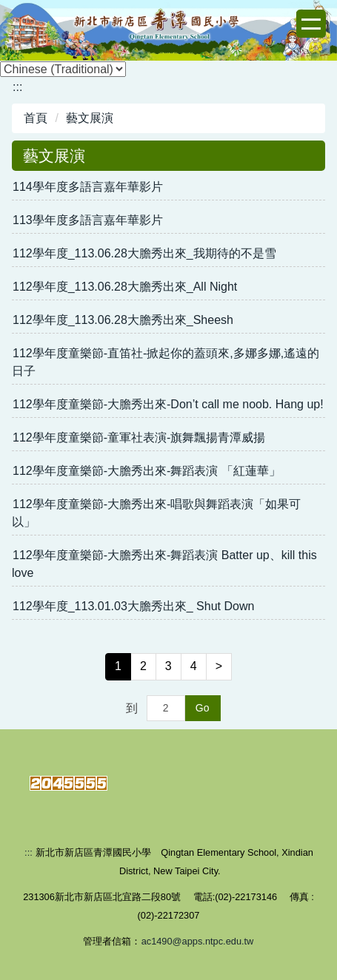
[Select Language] (63, 69)
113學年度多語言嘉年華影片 (88, 220)
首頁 (36, 118)
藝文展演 (90, 118)
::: (17, 87)
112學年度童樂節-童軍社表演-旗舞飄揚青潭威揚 (139, 437)
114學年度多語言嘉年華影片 (88, 187)
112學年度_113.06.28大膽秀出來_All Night (125, 287)
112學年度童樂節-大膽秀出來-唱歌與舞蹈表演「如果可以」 (156, 513)
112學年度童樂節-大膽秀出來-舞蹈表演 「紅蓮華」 (147, 471)
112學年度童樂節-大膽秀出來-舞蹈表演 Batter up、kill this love (164, 564)
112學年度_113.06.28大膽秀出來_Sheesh (123, 320)
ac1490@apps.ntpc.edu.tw (198, 941)
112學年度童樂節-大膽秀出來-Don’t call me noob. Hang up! (168, 404)
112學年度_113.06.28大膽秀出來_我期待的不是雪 (144, 253)
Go (203, 708)
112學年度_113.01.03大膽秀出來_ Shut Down (133, 606)
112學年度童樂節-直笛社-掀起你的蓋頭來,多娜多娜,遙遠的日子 (166, 362)
